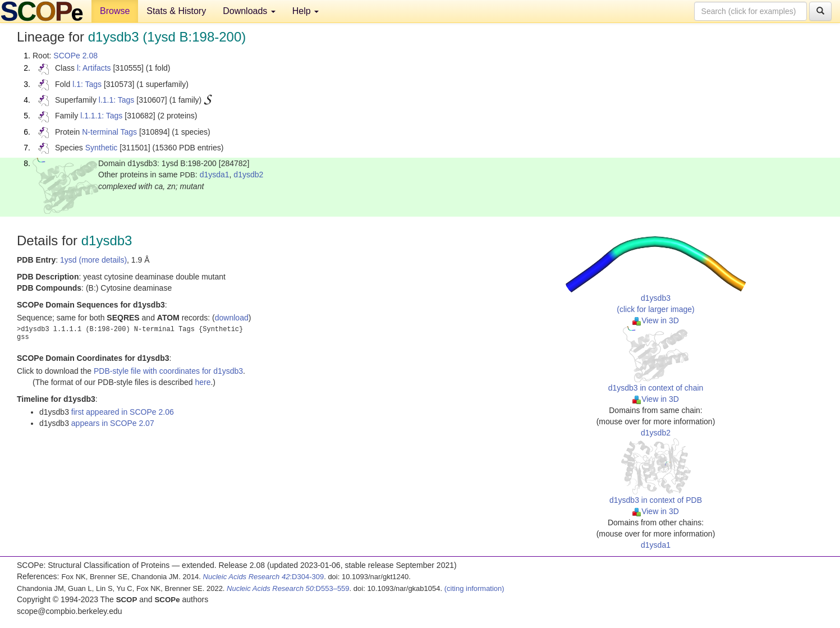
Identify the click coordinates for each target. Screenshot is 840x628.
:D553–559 (288, 588)
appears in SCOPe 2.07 (113, 423)
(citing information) (474, 588)
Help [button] (306, 11)
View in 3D (656, 320)
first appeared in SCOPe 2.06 (123, 412)
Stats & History (176, 11)
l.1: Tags (87, 84)
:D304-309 (264, 577)
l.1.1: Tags (117, 100)
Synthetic (102, 148)
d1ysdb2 (248, 175)
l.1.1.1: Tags (101, 116)
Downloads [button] (249, 11)
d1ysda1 (215, 175)
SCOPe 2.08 (75, 56)
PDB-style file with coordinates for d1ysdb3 (168, 371)
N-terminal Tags (109, 132)
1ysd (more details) (93, 260)
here (203, 382)
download (232, 318)
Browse (115, 11)
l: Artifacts (94, 68)
